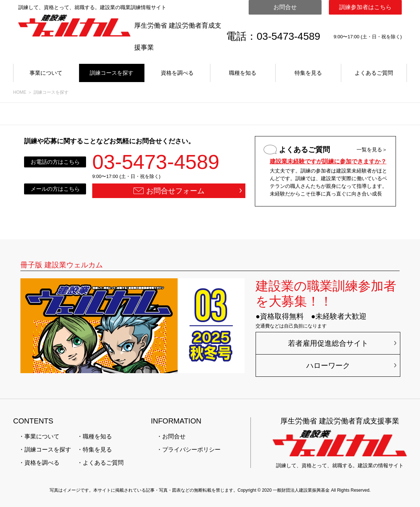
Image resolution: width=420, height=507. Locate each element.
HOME (20, 92)
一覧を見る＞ (372, 150)
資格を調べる (177, 73)
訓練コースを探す (112, 73)
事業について (46, 73)
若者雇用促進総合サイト (328, 343)
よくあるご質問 (374, 73)
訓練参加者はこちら (365, 7)
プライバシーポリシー (191, 450)
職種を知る (243, 73)
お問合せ (285, 7)
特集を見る (308, 73)
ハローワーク (328, 365)
